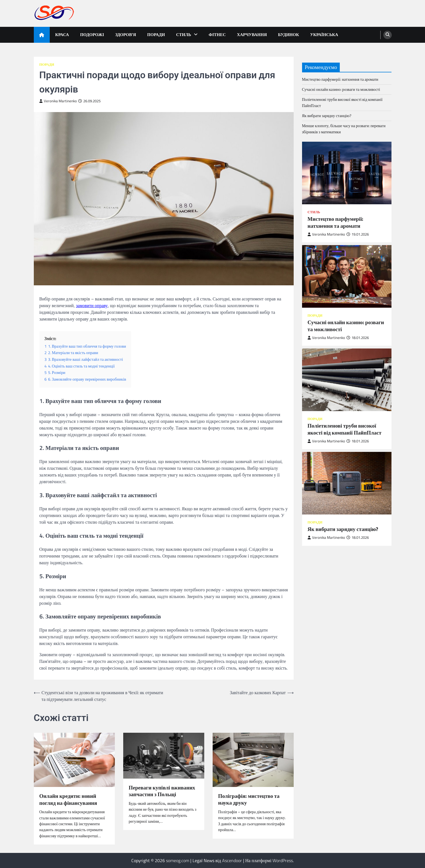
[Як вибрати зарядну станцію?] (347, 483)
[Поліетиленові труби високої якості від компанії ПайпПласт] (347, 380)
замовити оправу (92, 305)
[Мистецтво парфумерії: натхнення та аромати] (347, 173)
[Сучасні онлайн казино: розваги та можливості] (347, 276)
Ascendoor (232, 860)
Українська (324, 35)
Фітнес (217, 35)
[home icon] (42, 35)
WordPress (283, 860)
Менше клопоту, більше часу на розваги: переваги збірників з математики (344, 129)
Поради (156, 35)
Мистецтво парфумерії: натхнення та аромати (340, 79)
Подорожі (92, 35)
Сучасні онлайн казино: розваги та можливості (341, 89)
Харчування (252, 35)
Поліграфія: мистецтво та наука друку (249, 800)
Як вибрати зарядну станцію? (327, 116)
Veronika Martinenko (58, 101)
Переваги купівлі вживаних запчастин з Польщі (162, 791)
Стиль (184, 35)
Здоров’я (126, 35)
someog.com (178, 860)
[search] (388, 35)
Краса (62, 35)
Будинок (289, 35)
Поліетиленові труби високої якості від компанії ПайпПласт (342, 102)
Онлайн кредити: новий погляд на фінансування (68, 800)
